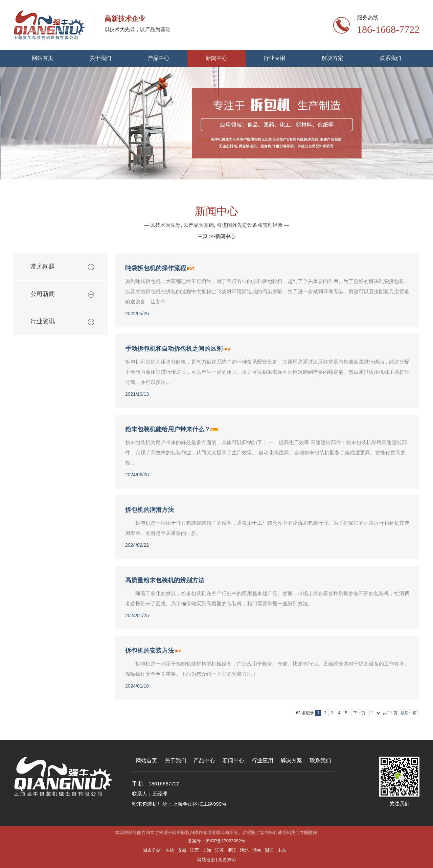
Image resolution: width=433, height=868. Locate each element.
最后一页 (409, 713)
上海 (207, 850)
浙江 (232, 850)
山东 (282, 850)
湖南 (257, 850)
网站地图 (206, 860)
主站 (169, 850)
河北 (244, 850)
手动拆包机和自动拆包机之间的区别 (174, 349)
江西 (195, 850)
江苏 (220, 850)
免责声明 (227, 860)
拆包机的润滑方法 (150, 510)
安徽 (182, 850)
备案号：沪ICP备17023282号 (217, 841)
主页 (203, 236)
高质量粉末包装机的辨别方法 (165, 580)
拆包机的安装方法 (150, 651)
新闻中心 (225, 236)
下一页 (359, 713)
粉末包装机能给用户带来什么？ (168, 429)
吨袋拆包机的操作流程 (156, 268)
